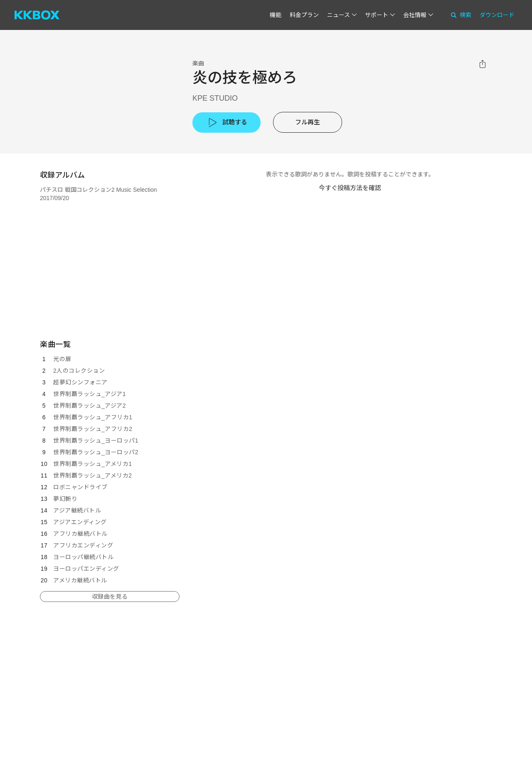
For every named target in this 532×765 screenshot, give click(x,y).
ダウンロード (497, 15)
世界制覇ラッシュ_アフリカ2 (93, 429)
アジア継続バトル (77, 510)
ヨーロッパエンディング (86, 569)
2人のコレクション (79, 371)
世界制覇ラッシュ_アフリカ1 (93, 417)
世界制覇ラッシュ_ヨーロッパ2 (96, 452)
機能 (276, 15)
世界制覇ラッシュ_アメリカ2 (93, 475)
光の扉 (62, 359)
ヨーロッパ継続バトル (83, 557)
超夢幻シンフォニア (80, 382)
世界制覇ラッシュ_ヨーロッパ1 (96, 441)
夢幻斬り (65, 499)
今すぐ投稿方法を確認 (350, 188)
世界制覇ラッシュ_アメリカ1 (93, 464)
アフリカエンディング (83, 545)
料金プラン (304, 15)
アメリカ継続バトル (80, 580)
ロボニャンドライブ (80, 487)
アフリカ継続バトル (80, 534)
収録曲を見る (110, 597)
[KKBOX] (37, 15)
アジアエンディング (80, 522)
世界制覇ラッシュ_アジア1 (90, 394)
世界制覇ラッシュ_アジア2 (90, 406)
